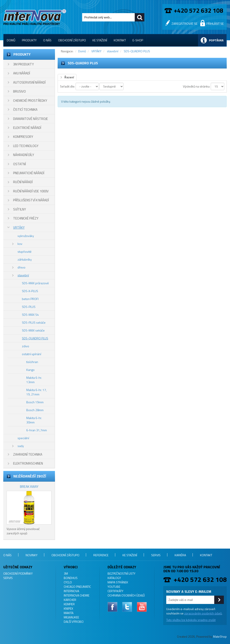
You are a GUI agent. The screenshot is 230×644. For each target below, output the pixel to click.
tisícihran (32, 362)
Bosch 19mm (35, 402)
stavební (23, 275)
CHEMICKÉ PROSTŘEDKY (30, 101)
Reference (101, 555)
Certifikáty (115, 591)
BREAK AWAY (29, 487)
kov (20, 244)
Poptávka (216, 40)
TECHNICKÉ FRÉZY (26, 218)
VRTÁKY (19, 227)
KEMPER (69, 604)
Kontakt (120, 40)
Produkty (29, 40)
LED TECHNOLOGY (26, 146)
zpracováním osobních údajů (203, 613)
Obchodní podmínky (18, 573)
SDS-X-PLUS (30, 291)
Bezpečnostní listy (121, 573)
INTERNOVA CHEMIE (77, 595)
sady (21, 446)
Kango (30, 370)
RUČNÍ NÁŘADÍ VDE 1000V (31, 191)
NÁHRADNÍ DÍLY (24, 155)
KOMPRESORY (23, 137)
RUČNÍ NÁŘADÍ (23, 182)
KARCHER (70, 600)
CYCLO (68, 582)
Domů (11, 40)
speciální (23, 438)
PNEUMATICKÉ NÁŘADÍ (29, 173)
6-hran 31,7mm (37, 430)
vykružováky (26, 236)
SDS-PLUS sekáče (34, 322)
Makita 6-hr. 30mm (34, 420)
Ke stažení (100, 40)
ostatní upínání (32, 354)
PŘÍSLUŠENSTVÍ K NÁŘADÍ (31, 200)
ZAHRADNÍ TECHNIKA (28, 454)
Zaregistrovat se (184, 24)
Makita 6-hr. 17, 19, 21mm (36, 392)
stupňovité (25, 252)
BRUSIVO (19, 91)
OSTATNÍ (19, 164)
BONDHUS (71, 578)
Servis (156, 555)
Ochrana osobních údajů (126, 595)
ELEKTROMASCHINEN (28, 463)
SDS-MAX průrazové (35, 283)
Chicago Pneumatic (77, 587)
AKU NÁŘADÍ (22, 73)
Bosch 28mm (35, 410)
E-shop (138, 40)
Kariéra (180, 555)
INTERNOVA (71, 591)
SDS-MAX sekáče (33, 330)
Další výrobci (74, 622)
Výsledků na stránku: (196, 86)
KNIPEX (68, 608)
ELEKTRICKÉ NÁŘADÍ (27, 128)
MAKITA (69, 613)
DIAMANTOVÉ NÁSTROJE (31, 119)
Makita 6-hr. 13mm (34, 380)
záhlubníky (25, 259)
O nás (47, 40)
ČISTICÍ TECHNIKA (25, 110)
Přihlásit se (215, 24)
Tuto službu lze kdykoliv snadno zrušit (191, 620)
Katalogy (114, 578)
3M (66, 573)
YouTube (114, 587)
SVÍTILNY (19, 209)
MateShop (220, 636)
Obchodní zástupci (72, 40)
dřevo (21, 267)
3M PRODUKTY (23, 64)
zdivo (26, 346)
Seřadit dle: (67, 86)
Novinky (32, 555)
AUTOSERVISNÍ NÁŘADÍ (29, 82)
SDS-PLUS (29, 307)
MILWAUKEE (71, 617)
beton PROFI (30, 299)
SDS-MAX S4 (30, 315)
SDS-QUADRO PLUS (35, 338)
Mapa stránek (118, 582)
